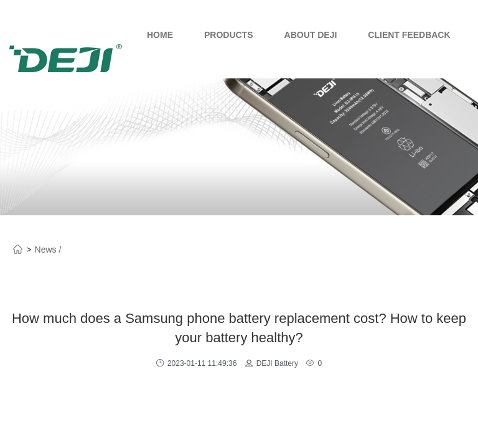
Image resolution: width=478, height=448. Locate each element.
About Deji (311, 35)
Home (160, 35)
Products (229, 35)
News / (48, 250)
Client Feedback (409, 35)
